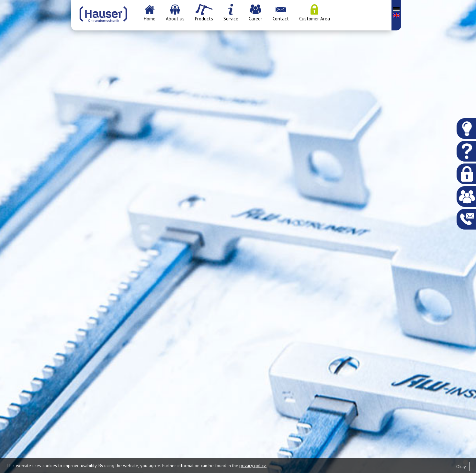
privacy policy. (253, 466)
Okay (461, 467)
